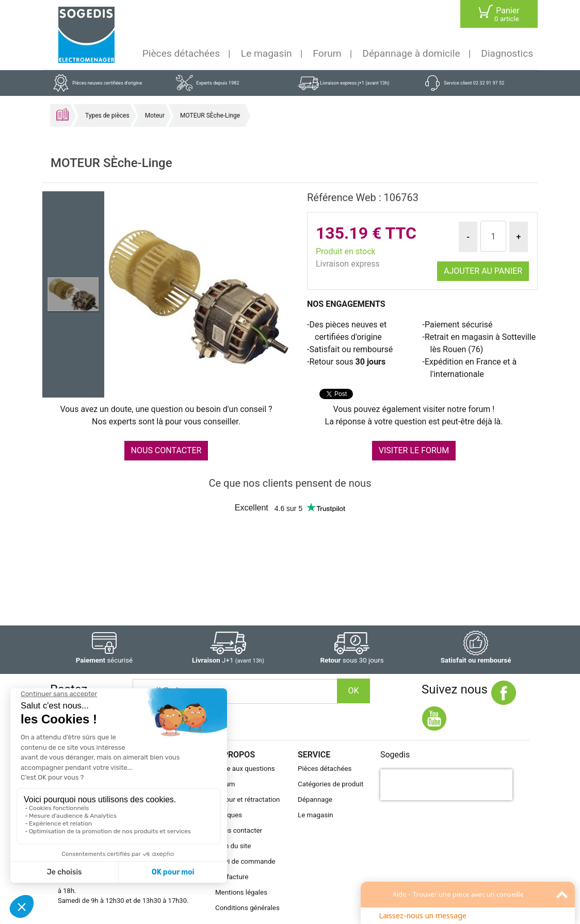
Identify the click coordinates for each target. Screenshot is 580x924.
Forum (327, 53)
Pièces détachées (181, 53)
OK (353, 691)
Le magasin (267, 53)
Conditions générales (247, 908)
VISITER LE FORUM (414, 450)
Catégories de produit (331, 784)
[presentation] (446, 785)
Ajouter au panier (483, 271)
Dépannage (315, 799)
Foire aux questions (245, 769)
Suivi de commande (245, 861)
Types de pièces (107, 115)
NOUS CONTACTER (166, 450)
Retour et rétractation (248, 799)
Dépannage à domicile (411, 53)
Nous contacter (239, 830)
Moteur (155, 115)
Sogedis (395, 755)
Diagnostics (507, 53)
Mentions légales (241, 892)
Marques (229, 815)
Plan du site (233, 846)
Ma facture (232, 877)
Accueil (62, 114)
